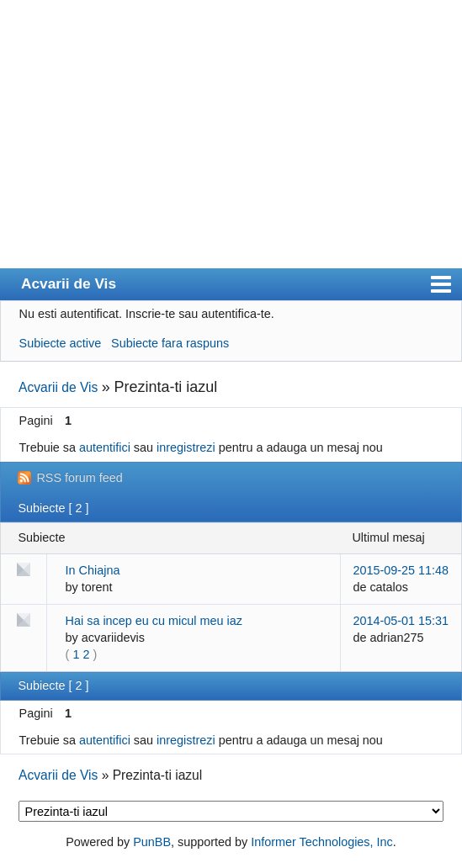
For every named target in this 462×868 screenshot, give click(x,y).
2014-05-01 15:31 (401, 621)
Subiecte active (61, 343)
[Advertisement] (231, 142)
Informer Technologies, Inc (322, 842)
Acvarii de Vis (69, 283)
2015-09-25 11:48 (401, 570)
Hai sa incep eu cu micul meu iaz (154, 621)
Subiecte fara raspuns (170, 343)
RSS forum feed (79, 478)
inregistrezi (186, 447)
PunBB (152, 842)
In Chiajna (93, 570)
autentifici (105, 447)
